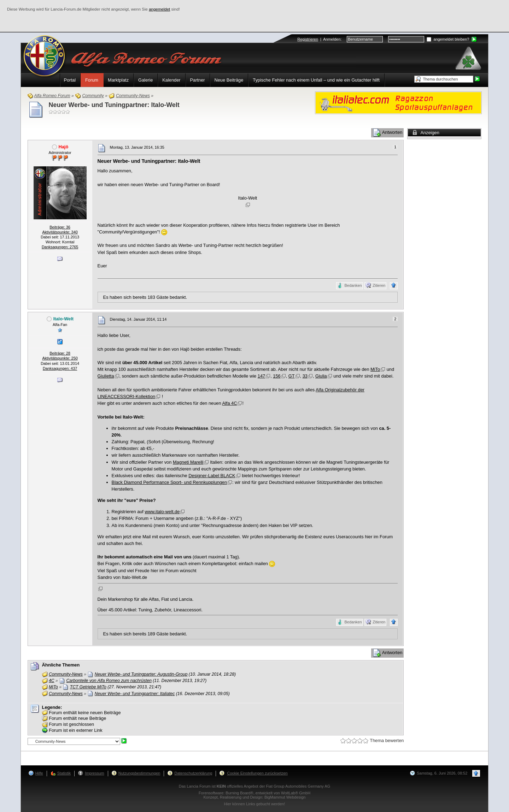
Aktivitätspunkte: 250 (60, 358)
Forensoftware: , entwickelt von (255, 793)
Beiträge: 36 (60, 227)
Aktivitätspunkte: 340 (60, 232)
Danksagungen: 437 (60, 368)
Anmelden (332, 39)
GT (292, 376)
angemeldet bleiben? (448, 39)
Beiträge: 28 (60, 353)
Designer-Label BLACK (212, 476)
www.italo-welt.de (162, 512)
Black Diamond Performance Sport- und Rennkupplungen (169, 482)
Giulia (321, 376)
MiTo (375, 369)
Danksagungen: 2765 (60, 247)
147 (261, 376)
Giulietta (106, 376)
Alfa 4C (229, 403)
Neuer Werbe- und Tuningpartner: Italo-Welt (114, 105)
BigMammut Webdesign (285, 797)
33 (305, 376)
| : (319, 39)
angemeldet (159, 9)
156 (277, 376)
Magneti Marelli (188, 462)
